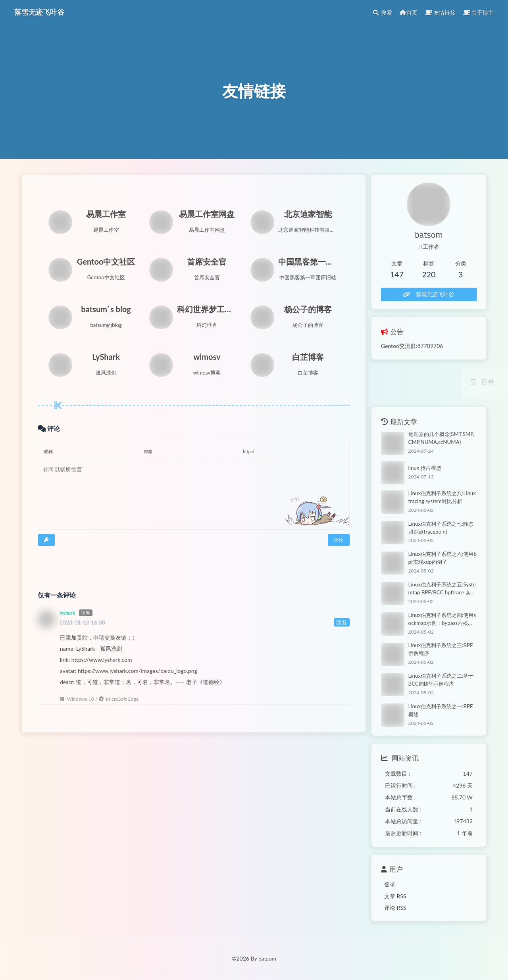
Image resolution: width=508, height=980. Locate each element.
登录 (390, 884)
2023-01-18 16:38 (82, 622)
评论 (339, 540)
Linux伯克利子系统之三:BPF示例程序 (441, 649)
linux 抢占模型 (425, 468)
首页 (408, 12)
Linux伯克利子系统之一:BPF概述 (441, 710)
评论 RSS (395, 908)
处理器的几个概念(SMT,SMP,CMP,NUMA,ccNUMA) (441, 438)
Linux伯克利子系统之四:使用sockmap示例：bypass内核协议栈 (442, 620)
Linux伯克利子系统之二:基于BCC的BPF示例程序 (441, 680)
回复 (342, 622)
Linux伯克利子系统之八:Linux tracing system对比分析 (442, 497)
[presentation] (84, 562)
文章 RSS (395, 896)
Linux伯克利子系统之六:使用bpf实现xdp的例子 (443, 558)
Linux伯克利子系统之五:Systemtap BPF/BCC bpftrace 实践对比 (442, 589)
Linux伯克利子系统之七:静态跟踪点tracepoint (441, 528)
